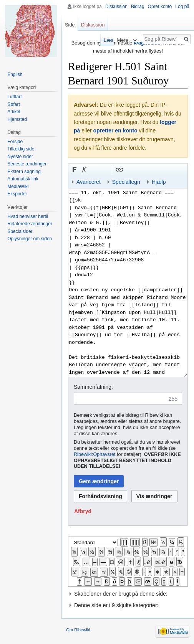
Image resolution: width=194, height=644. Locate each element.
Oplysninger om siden (30, 239)
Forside (15, 142)
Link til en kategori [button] (149, 170)
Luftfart (14, 97)
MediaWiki (18, 187)
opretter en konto (115, 130)
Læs (105, 40)
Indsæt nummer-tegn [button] (95, 170)
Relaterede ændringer (30, 224)
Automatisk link (23, 179)
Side (70, 25)
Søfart (14, 104)
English (15, 74)
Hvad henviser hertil (28, 216)
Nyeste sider (20, 157)
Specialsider (20, 231)
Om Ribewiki (78, 630)
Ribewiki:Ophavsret (95, 454)
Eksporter (17, 194)
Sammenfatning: (93, 387)
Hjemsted (17, 119)
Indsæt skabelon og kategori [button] (159, 170)
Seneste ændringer (27, 164)
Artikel (14, 112)
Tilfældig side (21, 149)
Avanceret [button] (89, 182)
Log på (182, 7)
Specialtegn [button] (126, 182)
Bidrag (138, 7)
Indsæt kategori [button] (169, 170)
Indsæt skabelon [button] (129, 170)
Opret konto (160, 7)
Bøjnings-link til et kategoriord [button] (139, 170)
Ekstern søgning (24, 172)
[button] (75, 170)
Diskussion (116, 7)
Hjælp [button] (159, 182)
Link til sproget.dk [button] (104, 170)
